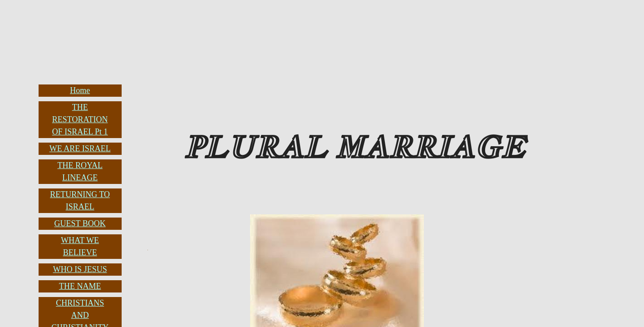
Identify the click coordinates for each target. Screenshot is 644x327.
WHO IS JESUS (80, 269)
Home (80, 90)
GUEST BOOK (80, 223)
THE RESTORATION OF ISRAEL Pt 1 (80, 119)
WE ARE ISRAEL (80, 149)
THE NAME (80, 286)
